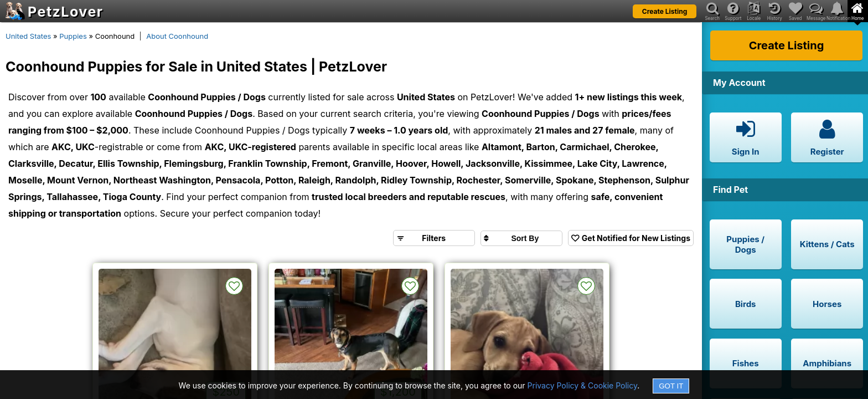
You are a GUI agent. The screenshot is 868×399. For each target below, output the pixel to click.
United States (28, 36)
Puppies (73, 36)
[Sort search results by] (521, 238)
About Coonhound (177, 36)
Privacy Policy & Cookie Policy (583, 385)
